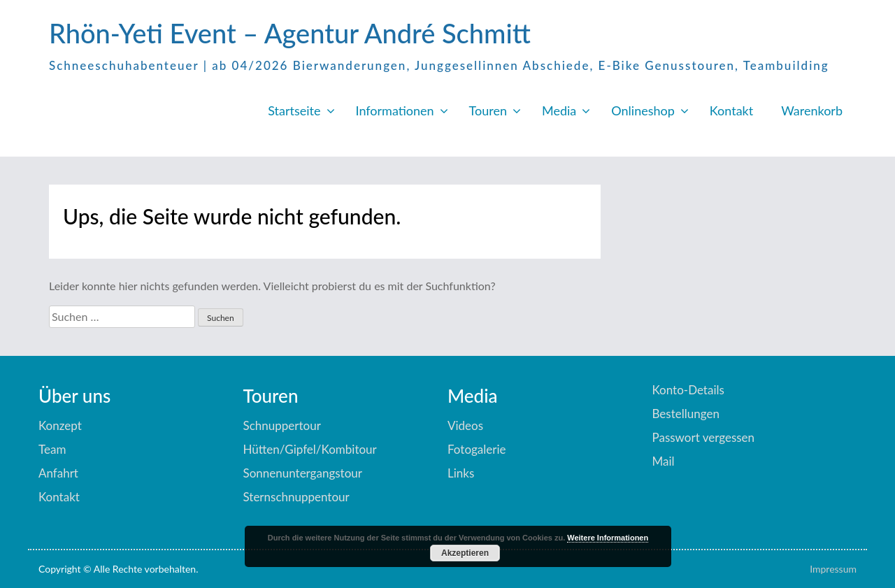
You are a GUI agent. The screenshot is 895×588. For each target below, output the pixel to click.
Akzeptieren (465, 553)
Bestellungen (686, 414)
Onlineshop (643, 110)
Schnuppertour (282, 425)
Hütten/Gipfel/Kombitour (310, 449)
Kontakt (731, 110)
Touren (488, 110)
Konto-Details (688, 390)
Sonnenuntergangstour (303, 473)
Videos (465, 425)
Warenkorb (812, 110)
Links (461, 473)
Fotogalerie (477, 449)
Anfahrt (58, 473)
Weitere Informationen (608, 538)
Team (52, 449)
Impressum (833, 569)
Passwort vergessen (704, 437)
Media (559, 110)
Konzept (60, 425)
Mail (664, 461)
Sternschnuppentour (296, 497)
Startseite (294, 110)
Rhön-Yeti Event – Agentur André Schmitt (290, 33)
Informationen (395, 110)
